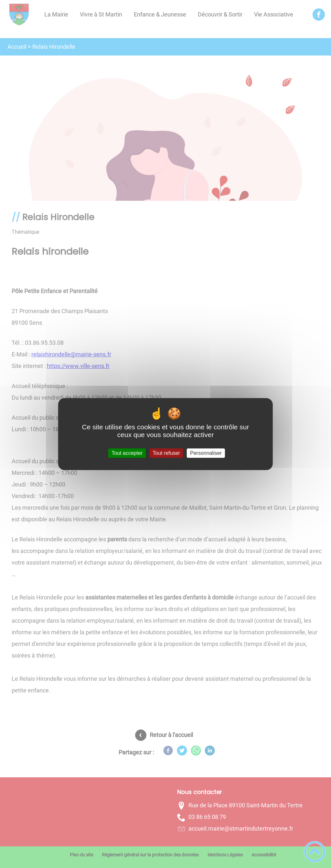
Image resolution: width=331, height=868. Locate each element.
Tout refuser (166, 453)
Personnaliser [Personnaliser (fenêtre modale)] (206, 453)
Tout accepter (127, 453)
